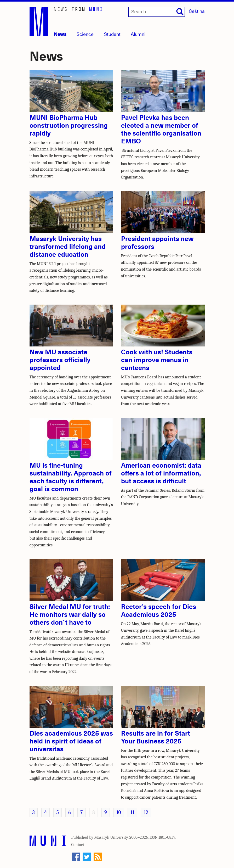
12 (146, 812)
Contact (78, 845)
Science (85, 34)
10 (119, 812)
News (60, 34)
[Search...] (157, 12)
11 (132, 812)
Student (112, 34)
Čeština (197, 11)
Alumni (138, 34)
